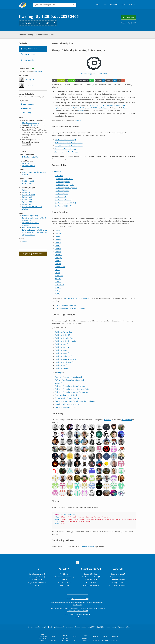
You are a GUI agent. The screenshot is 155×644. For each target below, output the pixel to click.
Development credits (90, 585)
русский (108, 627)
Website (84, 74)
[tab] (33, 49)
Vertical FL (59, 383)
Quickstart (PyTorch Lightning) (66, 188)
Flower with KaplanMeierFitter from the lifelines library (75, 401)
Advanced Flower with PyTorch (66, 395)
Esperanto (121, 627)
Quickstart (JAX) (61, 197)
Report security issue (118, 577)
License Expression (32, 123)
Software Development (31, 228)
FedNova (58, 252)
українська (69, 627)
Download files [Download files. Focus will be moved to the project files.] (28, 60)
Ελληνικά (77, 627)
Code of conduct (117, 580)
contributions (127, 420)
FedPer (58, 246)
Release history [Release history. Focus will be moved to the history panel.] (28, 54)
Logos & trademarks (64, 583)
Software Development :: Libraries (34, 230)
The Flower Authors (35, 125)
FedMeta (58, 240)
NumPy (81, 110)
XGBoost (97, 108)
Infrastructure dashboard (63, 577)
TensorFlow (100, 105)
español (38, 627)
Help (98, 5)
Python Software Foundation (76, 611)
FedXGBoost (59, 285)
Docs (105, 5)
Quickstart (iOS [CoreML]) (64, 206)
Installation (59, 176)
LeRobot (104, 108)
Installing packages (36, 574)
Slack (105, 74)
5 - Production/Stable (30, 157)
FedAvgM (58, 258)
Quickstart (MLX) (61, 365)
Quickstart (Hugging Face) (64, 185)
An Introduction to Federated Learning (69, 143)
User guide (36, 580)
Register (132, 5)
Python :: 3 (26, 192)
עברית (114, 627)
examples (60, 373)
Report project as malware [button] (33, 254)
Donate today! (77, 605)
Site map (77, 617)
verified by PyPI (37, 71)
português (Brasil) (59, 627)
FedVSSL (58, 282)
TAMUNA (58, 279)
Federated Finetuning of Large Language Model (72, 389)
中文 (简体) (92, 627)
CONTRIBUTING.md (87, 547)
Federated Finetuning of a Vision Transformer (71, 392)
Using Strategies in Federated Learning (69, 146)
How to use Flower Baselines (65, 305)
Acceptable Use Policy (117, 585)
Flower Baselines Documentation (77, 298)
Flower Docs (56, 171)
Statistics (64, 580)
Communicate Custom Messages (67, 152)
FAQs (37, 585)
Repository (26, 113)
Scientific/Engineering (30, 216)
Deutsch (84, 627)
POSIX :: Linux (27, 183)
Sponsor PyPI (91, 583)
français (44, 627)
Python (25, 190)
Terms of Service (117, 574)
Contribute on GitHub (90, 577)
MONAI (83, 108)
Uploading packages (36, 577)
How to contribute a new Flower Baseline (70, 308)
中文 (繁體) (100, 627)
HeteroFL (58, 255)
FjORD (57, 270)
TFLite (77, 108)
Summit (99, 74)
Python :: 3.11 (27, 200)
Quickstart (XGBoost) (63, 368)
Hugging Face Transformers (115, 105)
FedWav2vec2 (60, 267)
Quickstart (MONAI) (62, 353)
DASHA (58, 231)
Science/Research (29, 166)
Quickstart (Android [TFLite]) (65, 203)
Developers (26, 163)
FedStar (58, 264)
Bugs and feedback (91, 574)
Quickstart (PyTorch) (62, 182)
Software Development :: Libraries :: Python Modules (34, 234)
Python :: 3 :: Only (28, 195)
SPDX (24, 123)
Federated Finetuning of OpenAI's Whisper (70, 386)
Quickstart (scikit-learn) (64, 200)
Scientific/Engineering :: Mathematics (31, 224)
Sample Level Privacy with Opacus (67, 404)
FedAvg (58, 291)
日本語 (50, 627)
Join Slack (108, 420)
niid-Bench (59, 276)
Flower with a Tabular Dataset (66, 407)
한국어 (128, 627)
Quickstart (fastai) (61, 194)
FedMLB (58, 243)
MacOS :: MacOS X (29, 181)
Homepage (26, 109)
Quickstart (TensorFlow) (64, 179)
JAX (73, 108)
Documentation (28, 104)
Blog (89, 74)
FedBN (57, 237)
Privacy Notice (117, 583)
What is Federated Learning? (65, 140)
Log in (123, 5)
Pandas (126, 108)
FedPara (58, 288)
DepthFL (58, 234)
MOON (57, 273)
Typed (24, 241)
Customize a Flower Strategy (65, 149)
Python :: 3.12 (27, 202)
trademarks (97, 609)
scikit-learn (67, 108)
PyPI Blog (63, 574)
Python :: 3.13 (27, 204)
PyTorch (92, 105)
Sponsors (114, 5)
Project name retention (36, 583)
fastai (88, 108)
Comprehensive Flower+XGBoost (67, 398)
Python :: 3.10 (27, 197)
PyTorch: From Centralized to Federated (69, 380)
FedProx (58, 249)
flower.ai (78, 120)
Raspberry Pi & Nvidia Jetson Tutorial (68, 377)
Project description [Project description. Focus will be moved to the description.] (29, 49)
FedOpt (58, 294)
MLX (92, 108)
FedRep (58, 261)
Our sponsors (64, 585)
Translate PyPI (90, 580)
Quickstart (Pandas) (62, 191)
